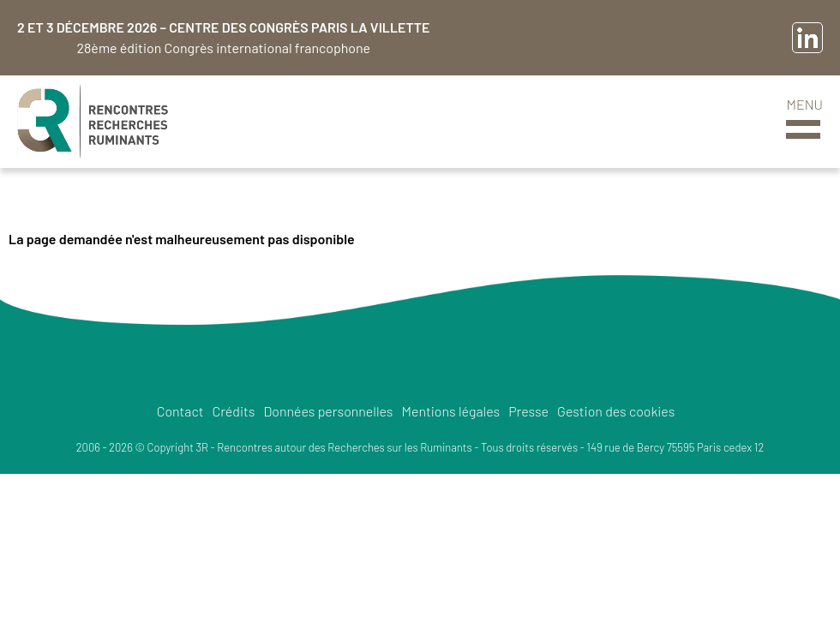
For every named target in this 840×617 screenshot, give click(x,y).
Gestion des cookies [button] (616, 411)
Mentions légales (451, 411)
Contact (180, 411)
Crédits (233, 411)
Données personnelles (328, 411)
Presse (528, 411)
